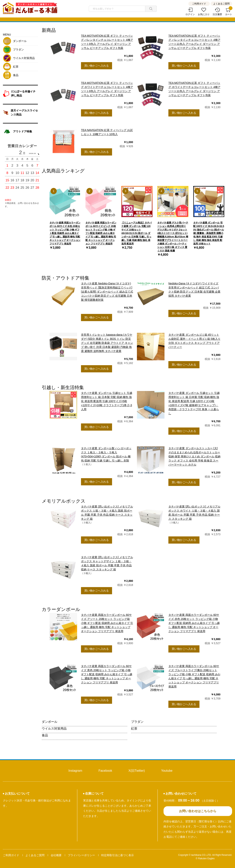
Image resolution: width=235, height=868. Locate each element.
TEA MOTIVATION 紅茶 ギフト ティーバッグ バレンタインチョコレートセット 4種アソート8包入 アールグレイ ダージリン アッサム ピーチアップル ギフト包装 (107, 42)
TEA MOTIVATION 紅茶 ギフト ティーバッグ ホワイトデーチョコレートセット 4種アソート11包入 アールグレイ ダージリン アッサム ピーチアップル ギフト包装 (194, 89)
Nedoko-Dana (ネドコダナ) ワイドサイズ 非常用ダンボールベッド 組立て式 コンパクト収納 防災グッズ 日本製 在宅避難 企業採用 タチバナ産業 (194, 290)
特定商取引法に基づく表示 (117, 855)
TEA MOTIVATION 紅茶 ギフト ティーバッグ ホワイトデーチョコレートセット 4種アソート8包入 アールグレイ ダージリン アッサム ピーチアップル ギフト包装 (107, 89)
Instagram (75, 771)
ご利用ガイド (199, 4)
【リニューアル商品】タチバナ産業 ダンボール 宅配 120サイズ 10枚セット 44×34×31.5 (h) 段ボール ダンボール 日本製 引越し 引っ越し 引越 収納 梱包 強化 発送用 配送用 (137, 233)
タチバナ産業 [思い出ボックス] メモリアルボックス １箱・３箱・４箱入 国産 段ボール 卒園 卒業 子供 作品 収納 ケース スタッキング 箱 (107, 513)
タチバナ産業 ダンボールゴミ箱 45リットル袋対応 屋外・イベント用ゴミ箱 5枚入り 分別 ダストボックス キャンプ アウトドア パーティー (194, 341)
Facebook (105, 771)
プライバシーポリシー (81, 855)
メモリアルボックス (64, 501)
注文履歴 (217, 14)
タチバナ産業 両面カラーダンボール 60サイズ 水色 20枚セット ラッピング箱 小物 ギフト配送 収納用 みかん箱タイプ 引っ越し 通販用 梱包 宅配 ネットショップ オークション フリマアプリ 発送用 (65, 233)
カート (229, 12)
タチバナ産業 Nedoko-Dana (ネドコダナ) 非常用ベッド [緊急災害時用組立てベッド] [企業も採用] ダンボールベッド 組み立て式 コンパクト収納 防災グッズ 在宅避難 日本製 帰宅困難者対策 (107, 292)
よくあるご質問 (221, 4)
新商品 (49, 30)
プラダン (137, 722)
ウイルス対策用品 (54, 729)
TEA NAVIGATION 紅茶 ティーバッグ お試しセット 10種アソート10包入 (107, 132)
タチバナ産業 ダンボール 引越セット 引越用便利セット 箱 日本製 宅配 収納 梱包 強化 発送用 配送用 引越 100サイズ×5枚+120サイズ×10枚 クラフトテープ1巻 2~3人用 (107, 401)
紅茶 (134, 729)
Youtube (167, 771)
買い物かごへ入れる (97, 66)
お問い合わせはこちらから (198, 811)
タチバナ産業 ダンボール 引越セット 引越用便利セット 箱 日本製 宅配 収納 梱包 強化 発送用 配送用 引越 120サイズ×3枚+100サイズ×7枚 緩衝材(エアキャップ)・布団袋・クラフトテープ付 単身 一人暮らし (194, 403)
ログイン (190, 14)
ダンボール (50, 722)
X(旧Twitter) (137, 771)
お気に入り (204, 14)
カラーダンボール (61, 609)
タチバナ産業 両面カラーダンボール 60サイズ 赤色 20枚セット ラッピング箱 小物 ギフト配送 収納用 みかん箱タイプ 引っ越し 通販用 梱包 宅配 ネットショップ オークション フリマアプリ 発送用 (194, 623)
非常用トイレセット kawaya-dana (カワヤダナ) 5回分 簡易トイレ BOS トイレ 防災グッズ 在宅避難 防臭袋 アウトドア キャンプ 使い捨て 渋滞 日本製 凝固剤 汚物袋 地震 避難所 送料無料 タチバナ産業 (107, 343)
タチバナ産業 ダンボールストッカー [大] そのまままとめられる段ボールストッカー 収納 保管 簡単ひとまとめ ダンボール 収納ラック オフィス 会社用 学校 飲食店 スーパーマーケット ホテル (194, 456)
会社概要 (56, 855)
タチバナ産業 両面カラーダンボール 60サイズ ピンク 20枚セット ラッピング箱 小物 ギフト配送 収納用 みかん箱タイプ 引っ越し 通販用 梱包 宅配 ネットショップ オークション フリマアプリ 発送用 (101, 233)
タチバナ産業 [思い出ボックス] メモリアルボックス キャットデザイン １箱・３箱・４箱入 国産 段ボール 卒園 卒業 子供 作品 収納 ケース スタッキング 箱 (107, 563)
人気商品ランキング (63, 171)
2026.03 (32, 153)
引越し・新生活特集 (63, 387)
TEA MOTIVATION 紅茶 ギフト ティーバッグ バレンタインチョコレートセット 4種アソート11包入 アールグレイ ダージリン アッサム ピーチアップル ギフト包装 (194, 42)
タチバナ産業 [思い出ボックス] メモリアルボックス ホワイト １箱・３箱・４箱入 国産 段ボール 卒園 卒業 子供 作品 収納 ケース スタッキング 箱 (194, 513)
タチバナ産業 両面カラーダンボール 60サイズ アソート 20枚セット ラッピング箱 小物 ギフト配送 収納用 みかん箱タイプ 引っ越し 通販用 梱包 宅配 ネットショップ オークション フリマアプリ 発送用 (107, 623)
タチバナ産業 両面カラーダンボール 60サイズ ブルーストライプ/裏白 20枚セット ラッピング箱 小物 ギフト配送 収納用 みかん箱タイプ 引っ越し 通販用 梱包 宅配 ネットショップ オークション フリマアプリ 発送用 (194, 676)
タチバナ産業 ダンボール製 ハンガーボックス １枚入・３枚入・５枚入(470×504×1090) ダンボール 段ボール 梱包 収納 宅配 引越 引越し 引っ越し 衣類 (106, 454)
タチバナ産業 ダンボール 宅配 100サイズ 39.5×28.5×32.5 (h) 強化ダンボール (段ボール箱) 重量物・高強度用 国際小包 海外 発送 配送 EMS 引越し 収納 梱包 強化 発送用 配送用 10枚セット (209, 233)
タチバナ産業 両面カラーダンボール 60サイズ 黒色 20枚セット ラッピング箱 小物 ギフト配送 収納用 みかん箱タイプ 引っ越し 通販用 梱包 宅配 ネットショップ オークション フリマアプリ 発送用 (107, 674)
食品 (45, 735)
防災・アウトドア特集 (66, 278)
